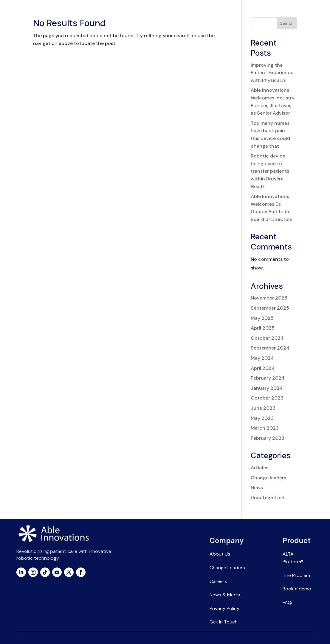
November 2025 (269, 298)
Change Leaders (227, 568)
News (257, 488)
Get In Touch (224, 622)
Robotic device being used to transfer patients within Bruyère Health (270, 171)
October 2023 (267, 398)
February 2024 (268, 378)
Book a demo (297, 589)
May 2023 (262, 418)
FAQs (288, 602)
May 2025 (262, 318)
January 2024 (267, 388)
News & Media (225, 595)
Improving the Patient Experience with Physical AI (272, 73)
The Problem (296, 575)
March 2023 (265, 428)
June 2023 (263, 408)
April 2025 (263, 328)
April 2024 (263, 368)
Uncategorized (268, 498)
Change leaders (268, 478)
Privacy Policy (224, 608)
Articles (259, 468)
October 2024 (267, 338)
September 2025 (270, 308)
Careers (218, 581)
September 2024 (270, 348)
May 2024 (262, 358)
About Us (220, 554)
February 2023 (268, 438)
